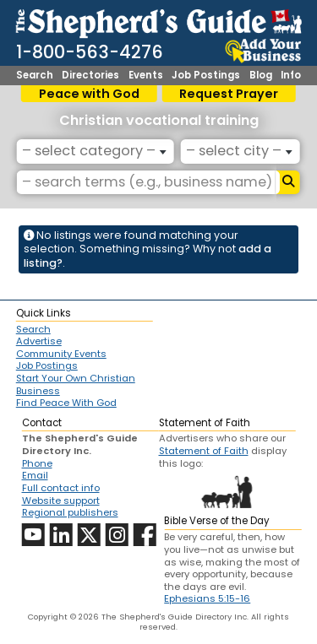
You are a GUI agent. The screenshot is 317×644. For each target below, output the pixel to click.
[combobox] (95, 151)
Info (291, 76)
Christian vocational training (159, 120)
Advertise (39, 341)
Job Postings (206, 76)
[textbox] (92, 151)
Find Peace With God (66, 403)
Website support (61, 501)
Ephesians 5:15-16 (207, 598)
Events (146, 76)
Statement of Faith (204, 451)
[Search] (288, 182)
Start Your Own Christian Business (76, 384)
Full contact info (61, 488)
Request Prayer (229, 94)
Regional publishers (70, 512)
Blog (261, 76)
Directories (90, 76)
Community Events (61, 354)
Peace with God (89, 94)
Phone (37, 463)
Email (35, 475)
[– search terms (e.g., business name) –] (146, 182)
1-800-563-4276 (90, 52)
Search (35, 76)
